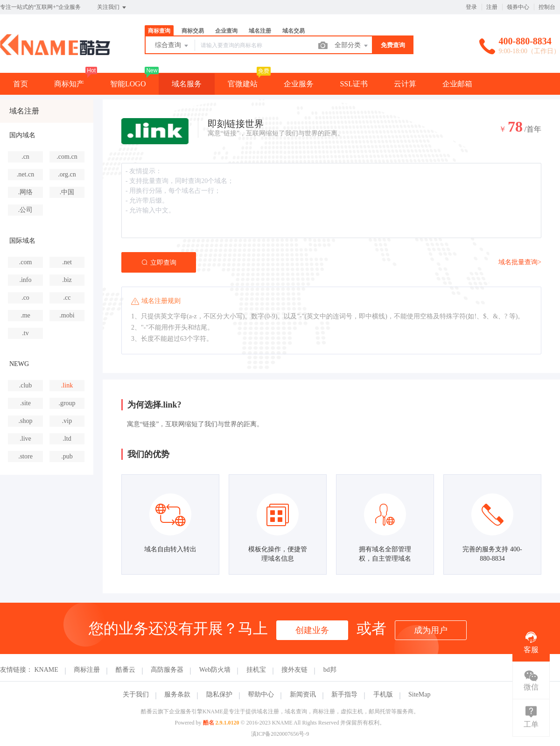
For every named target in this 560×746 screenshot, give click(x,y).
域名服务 (187, 84)
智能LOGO (128, 84)
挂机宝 (256, 670)
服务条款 (177, 694)
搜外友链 (294, 670)
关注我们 (112, 7)
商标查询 (159, 31)
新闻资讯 (303, 694)
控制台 (547, 7)
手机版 (383, 694)
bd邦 (330, 670)
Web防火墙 (215, 670)
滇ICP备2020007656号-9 (280, 734)
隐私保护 (219, 694)
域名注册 (260, 31)
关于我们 (136, 694)
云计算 (405, 84)
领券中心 (518, 7)
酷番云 (126, 670)
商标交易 (193, 31)
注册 (492, 7)
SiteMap (419, 694)
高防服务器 (167, 670)
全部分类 (352, 46)
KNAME (46, 670)
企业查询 (226, 31)
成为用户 (431, 630)
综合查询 (172, 46)
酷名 (209, 723)
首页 (21, 84)
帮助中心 (261, 694)
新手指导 (344, 694)
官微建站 (243, 84)
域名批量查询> (520, 262)
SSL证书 (354, 84)
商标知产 (69, 84)
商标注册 (87, 670)
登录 (471, 7)
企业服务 (299, 84)
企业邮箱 (457, 84)
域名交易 (294, 31)
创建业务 (312, 630)
